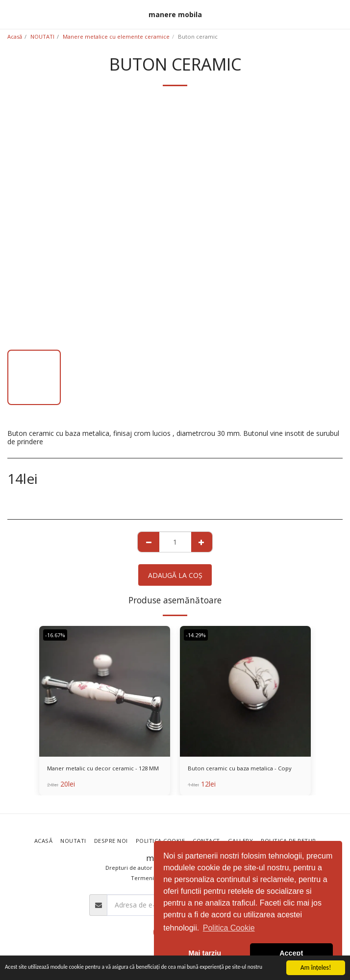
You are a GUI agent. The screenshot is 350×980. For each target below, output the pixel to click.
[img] (105, 691)
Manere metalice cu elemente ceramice (116, 36)
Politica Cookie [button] (229, 928)
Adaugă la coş (175, 575)
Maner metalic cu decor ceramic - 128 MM (103, 768)
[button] (11, 14)
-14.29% (196, 635)
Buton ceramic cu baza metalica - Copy (240, 768)
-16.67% (55, 635)
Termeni (142, 878)
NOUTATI (42, 36)
